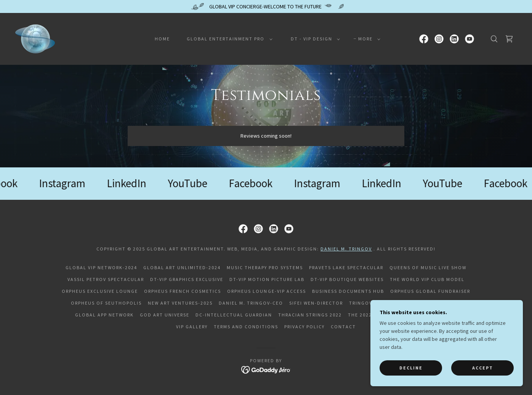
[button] (228, 39)
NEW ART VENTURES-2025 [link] (180, 303)
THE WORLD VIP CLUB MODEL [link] (427, 279)
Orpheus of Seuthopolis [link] (106, 303)
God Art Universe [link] (165, 315)
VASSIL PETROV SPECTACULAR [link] (106, 279)
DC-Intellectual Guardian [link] (234, 315)
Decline (411, 368)
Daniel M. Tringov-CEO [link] (251, 303)
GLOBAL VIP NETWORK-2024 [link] (101, 267)
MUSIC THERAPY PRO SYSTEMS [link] (265, 267)
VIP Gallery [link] (192, 327)
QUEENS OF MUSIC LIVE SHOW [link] (428, 267)
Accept (483, 368)
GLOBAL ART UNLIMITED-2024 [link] (182, 267)
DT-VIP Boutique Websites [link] (347, 279)
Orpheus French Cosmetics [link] (183, 291)
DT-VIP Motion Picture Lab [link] (267, 279)
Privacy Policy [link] (304, 327)
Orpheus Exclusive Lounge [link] (100, 291)
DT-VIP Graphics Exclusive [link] (187, 279)
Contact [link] (343, 327)
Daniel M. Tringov (346, 249)
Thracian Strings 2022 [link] (310, 315)
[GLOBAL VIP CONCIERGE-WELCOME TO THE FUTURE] (266, 6)
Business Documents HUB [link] (348, 291)
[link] (35, 38)
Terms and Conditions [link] (246, 327)
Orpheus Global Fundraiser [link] (430, 291)
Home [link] (162, 39)
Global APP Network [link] (104, 315)
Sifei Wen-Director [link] (316, 303)
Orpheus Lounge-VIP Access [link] (266, 291)
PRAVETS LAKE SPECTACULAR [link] (346, 267)
